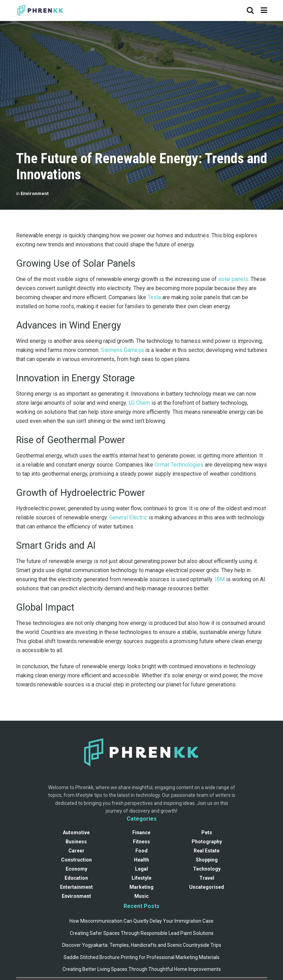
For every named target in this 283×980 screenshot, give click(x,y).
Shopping (207, 860)
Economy (76, 869)
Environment (35, 193)
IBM (220, 579)
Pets (207, 833)
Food (141, 851)
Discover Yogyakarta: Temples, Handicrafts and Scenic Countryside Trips (142, 945)
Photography (207, 842)
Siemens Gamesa (122, 350)
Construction (76, 860)
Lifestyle (141, 878)
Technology (207, 869)
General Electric (128, 517)
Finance (141, 833)
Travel (207, 878)
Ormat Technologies (179, 465)
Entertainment (76, 887)
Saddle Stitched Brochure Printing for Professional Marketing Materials (141, 957)
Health (141, 860)
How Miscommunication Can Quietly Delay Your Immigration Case (141, 921)
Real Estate (207, 851)
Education (76, 878)
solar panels (233, 279)
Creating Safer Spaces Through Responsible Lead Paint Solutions (142, 933)
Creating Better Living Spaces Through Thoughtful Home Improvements (142, 969)
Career (76, 851)
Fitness (141, 842)
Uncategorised (207, 887)
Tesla (154, 297)
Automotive (76, 833)
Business (76, 842)
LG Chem (139, 403)
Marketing (141, 887)
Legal (141, 869)
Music (141, 896)
